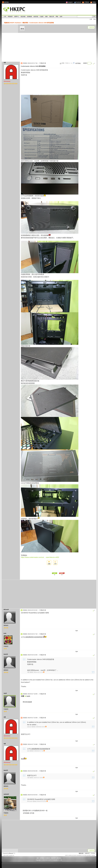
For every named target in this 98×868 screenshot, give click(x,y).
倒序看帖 (78, 63)
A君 (5, 63)
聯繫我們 (87, 853)
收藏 (49, 564)
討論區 (42, 17)
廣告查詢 (59, 858)
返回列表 (92, 27)
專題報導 (10, 17)
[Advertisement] (49, 47)
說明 (61, 17)
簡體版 (93, 2)
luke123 (6, 654)
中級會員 (6, 646)
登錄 (95, 19)
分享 (55, 564)
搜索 (46, 17)
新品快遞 (23, 17)
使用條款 (42, 858)
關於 (38, 858)
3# (25, 696)
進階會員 (6, 625)
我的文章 (52, 17)
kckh (5, 633)
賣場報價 (29, 17)
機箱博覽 (25, 23)
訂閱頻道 (86, 2)
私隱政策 (48, 858)
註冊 (91, 19)
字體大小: (68, 63)
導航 (57, 17)
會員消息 (36, 17)
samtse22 (6, 794)
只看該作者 (43, 63)
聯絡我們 (53, 858)
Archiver (93, 853)
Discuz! (11, 853)
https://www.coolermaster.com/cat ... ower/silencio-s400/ (40, 557)
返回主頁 (81, 853)
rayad (5, 693)
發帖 (22, 29)
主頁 (5, 17)
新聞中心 (17, 17)
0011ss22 (6, 610)
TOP (77, 631)
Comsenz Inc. (11, 855)
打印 (63, 63)
